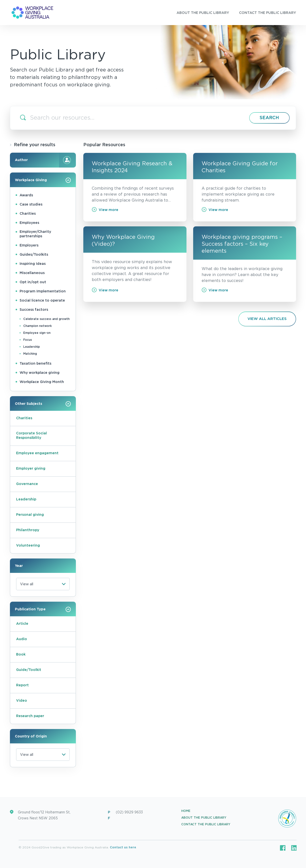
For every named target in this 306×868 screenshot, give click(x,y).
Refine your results (33, 145)
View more (105, 210)
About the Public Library (204, 818)
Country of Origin (31, 736)
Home (186, 811)
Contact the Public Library (206, 824)
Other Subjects (43, 404)
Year (19, 566)
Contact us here (123, 847)
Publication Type (43, 609)
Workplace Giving (43, 180)
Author (43, 160)
